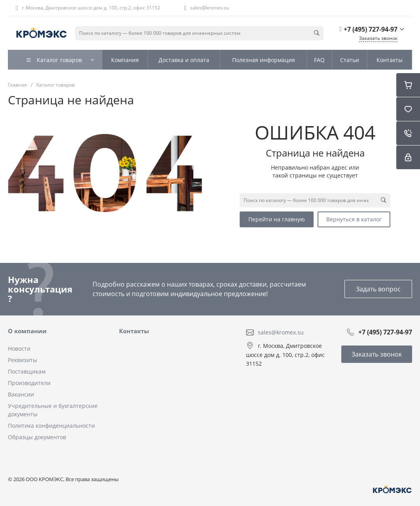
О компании (27, 331)
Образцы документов (37, 437)
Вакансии (21, 394)
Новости (19, 348)
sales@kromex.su (210, 8)
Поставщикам (27, 371)
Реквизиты (23, 360)
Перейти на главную (277, 219)
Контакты (134, 331)
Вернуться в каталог (354, 219)
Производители (29, 383)
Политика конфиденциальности (51, 426)
